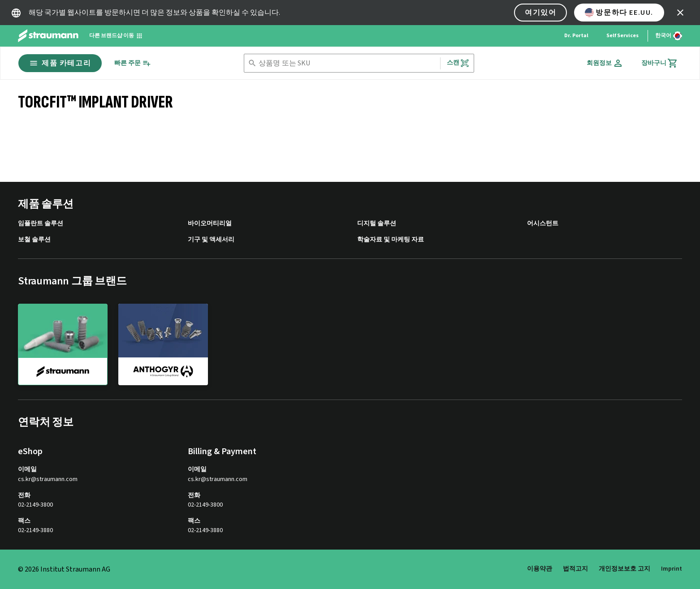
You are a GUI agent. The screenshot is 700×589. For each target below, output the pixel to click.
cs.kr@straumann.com (48, 479)
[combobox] (348, 63)
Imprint (672, 569)
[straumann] (63, 344)
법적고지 (575, 569)
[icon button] (680, 13)
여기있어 (540, 13)
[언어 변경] (669, 36)
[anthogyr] (163, 344)
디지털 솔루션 (377, 224)
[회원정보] (605, 63)
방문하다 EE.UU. (619, 13)
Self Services (622, 36)
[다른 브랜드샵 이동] (116, 36)
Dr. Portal (576, 36)
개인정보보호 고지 (624, 569)
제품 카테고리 (60, 63)
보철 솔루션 (34, 240)
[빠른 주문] (133, 63)
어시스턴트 (543, 224)
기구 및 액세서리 (211, 240)
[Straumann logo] (48, 36)
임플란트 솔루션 (41, 224)
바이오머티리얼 (210, 224)
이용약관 (540, 569)
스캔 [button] (458, 63)
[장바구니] (660, 63)
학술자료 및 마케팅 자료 (391, 240)
